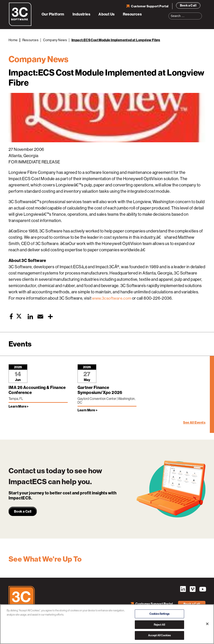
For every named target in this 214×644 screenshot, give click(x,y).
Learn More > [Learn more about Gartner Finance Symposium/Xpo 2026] (88, 410)
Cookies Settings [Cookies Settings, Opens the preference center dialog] (159, 614)
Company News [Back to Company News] (55, 40)
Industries (81, 14)
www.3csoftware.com (112, 298)
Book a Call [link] (23, 511)
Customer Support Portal (150, 6)
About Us (106, 14)
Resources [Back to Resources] (31, 40)
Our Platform (53, 14)
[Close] (207, 624)
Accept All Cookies (159, 635)
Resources (132, 14)
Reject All (159, 625)
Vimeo (192, 589)
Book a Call (188, 5)
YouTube (202, 589)
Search (200, 13)
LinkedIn (183, 589)
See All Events (194, 423)
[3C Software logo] (20, 25)
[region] (107, 624)
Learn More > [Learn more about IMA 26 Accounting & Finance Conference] (19, 406)
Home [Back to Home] (13, 40)
